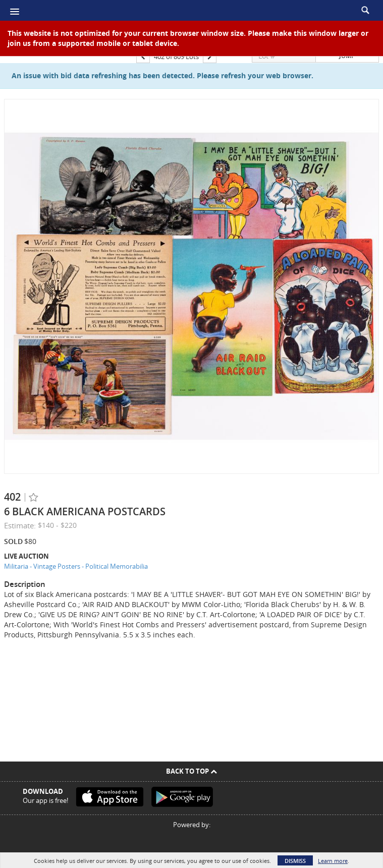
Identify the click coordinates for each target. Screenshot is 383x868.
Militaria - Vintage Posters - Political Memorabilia (76, 566)
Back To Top (191, 771)
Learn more (333, 861)
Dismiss (295, 861)
